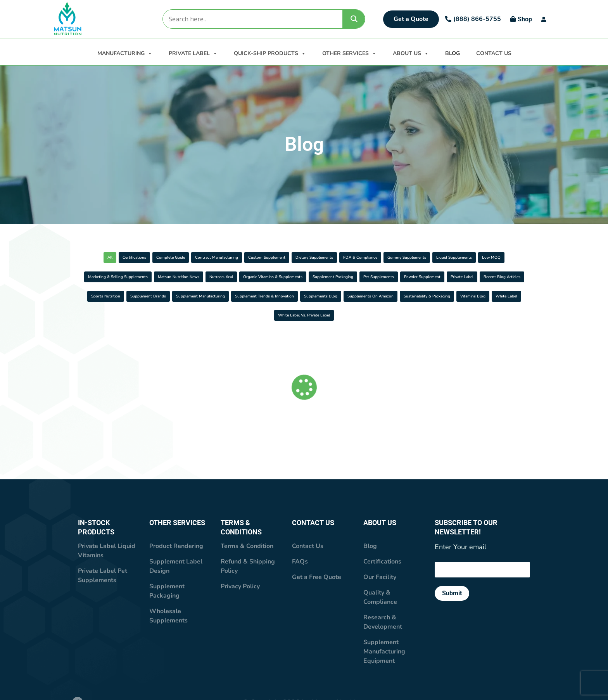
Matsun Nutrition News (428, 277)
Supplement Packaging (221, 296)
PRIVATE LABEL (193, 53)
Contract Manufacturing (268, 257)
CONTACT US (494, 53)
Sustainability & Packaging (243, 335)
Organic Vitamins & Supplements (128, 296)
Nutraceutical (497, 277)
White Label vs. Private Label (449, 335)
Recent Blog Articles (496, 296)
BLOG (453, 53)
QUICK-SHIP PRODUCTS (270, 53)
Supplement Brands (202, 315)
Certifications (136, 257)
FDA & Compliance (495, 257)
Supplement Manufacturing (284, 315)
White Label (373, 335)
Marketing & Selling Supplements (334, 277)
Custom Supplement (346, 257)
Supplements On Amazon (155, 335)
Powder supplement (365, 296)
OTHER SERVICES (349, 53)
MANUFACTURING (125, 53)
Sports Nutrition (135, 315)
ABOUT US (411, 53)
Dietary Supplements (421, 257)
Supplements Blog (470, 315)
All (93, 257)
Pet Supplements (295, 296)
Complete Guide (196, 257)
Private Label (431, 296)
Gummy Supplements (121, 277)
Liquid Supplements (196, 277)
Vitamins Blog (316, 335)
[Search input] (252, 19)
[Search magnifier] (354, 19)
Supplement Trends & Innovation (383, 315)
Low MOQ (257, 277)
